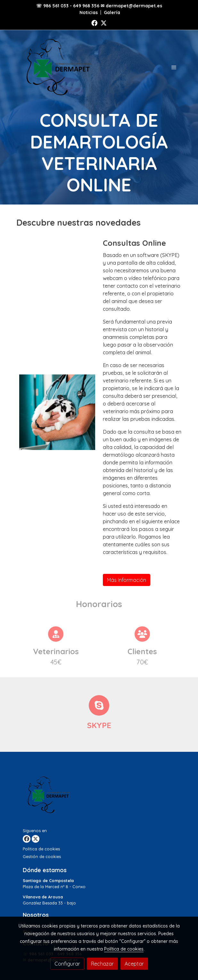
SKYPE (99, 725)
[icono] (99, 705)
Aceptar (134, 964)
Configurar (67, 964)
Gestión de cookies (42, 856)
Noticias (89, 12)
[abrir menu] (174, 67)
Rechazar (102, 964)
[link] (57, 67)
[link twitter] (104, 23)
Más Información (127, 580)
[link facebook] (94, 23)
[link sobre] (99, 796)
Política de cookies (41, 849)
